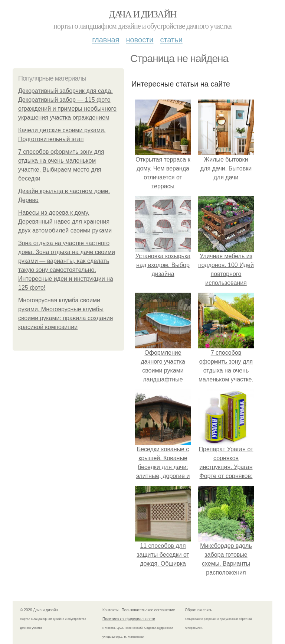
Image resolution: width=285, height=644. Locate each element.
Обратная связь (199, 610)
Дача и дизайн (142, 14)
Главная (106, 40)
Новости (140, 40)
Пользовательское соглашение (148, 610)
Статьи (171, 40)
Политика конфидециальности (129, 619)
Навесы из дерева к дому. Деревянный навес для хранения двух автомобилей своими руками (65, 222)
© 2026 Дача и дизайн (39, 610)
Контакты (110, 610)
